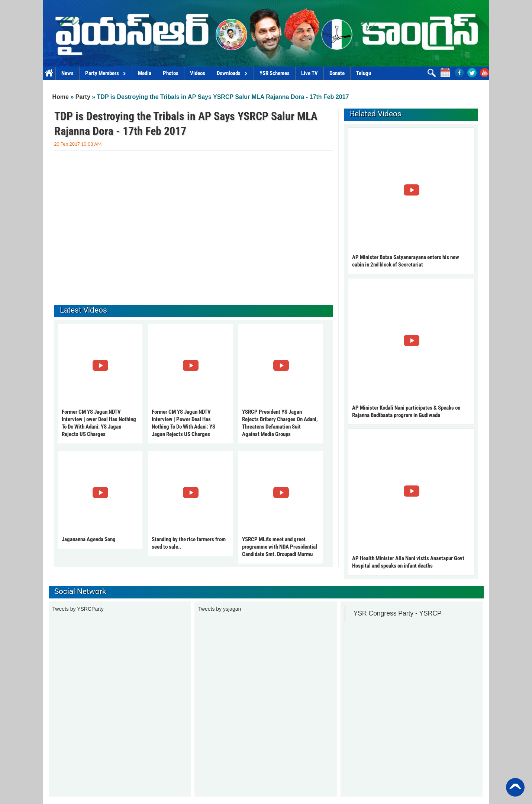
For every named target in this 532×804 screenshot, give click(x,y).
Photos (171, 73)
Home (49, 73)
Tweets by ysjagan (220, 609)
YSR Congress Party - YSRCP (398, 613)
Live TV (309, 73)
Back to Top (515, 787)
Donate (337, 73)
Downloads (232, 73)
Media (145, 73)
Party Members (106, 73)
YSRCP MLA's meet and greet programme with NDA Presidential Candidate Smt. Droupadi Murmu (280, 547)
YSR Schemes (275, 73)
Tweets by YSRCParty (78, 609)
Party (83, 97)
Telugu (364, 73)
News (67, 73)
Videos (198, 73)
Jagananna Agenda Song (89, 539)
